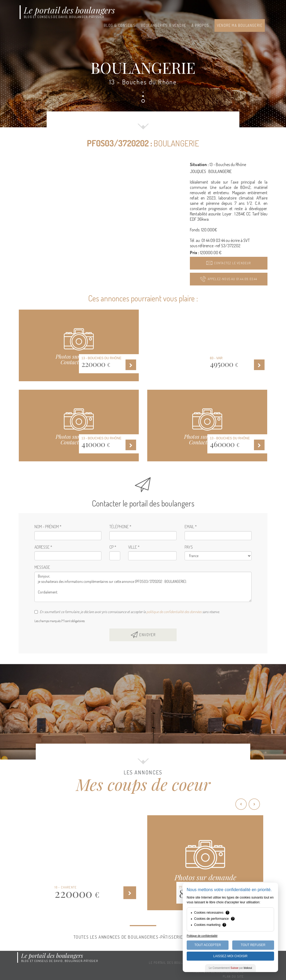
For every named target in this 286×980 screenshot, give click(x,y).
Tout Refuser (253, 945)
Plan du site (233, 976)
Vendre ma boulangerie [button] (240, 25)
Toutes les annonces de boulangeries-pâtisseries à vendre (143, 937)
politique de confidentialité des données (174, 612)
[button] (229, 263)
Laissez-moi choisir (230, 956)
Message (42, 567)
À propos (200, 25)
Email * (191, 527)
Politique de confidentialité (202, 936)
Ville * (134, 547)
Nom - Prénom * (48, 527)
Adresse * (43, 547)
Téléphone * (120, 527)
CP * (113, 547)
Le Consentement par (231, 968)
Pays (189, 547)
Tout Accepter (208, 945)
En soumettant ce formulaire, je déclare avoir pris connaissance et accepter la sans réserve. (127, 612)
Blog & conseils (120, 25)
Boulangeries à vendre (164, 25)
